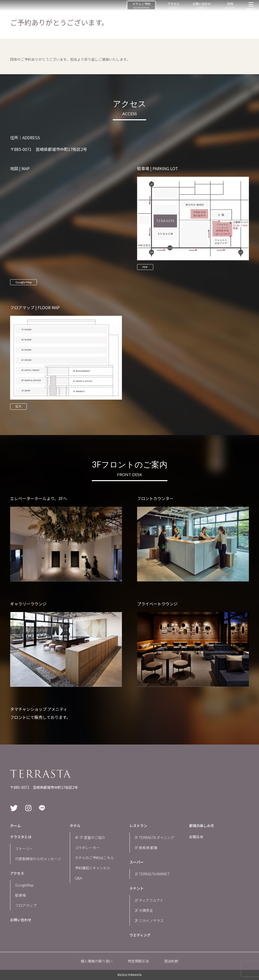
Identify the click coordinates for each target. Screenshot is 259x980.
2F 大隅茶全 (144, 910)
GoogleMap (24, 885)
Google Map (24, 282)
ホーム (15, 826)
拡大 (18, 406)
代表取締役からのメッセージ (38, 859)
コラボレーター (87, 848)
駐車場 (20, 895)
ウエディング (140, 935)
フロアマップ (26, 905)
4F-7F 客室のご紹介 (90, 837)
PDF (145, 267)
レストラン (138, 826)
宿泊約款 (171, 961)
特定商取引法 (138, 961)
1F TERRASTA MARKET (152, 874)
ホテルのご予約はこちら (94, 858)
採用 (230, 5)
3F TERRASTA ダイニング (154, 837)
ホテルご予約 (141, 5)
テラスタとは (21, 837)
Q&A (78, 878)
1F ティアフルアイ (149, 900)
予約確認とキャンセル (93, 868)
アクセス (173, 5)
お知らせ (196, 837)
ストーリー (24, 849)
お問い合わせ (202, 5)
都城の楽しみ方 (202, 826)
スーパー (137, 862)
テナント (137, 888)
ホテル (75, 826)
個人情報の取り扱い (97, 961)
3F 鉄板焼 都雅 (146, 848)
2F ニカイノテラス (149, 920)
